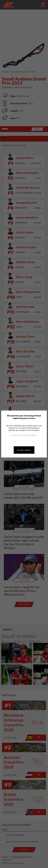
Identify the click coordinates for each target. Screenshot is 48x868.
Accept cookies (24, 450)
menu (43, 5)
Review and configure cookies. (24, 435)
